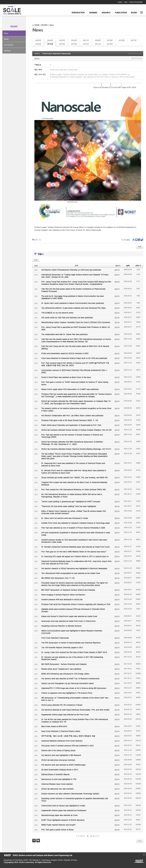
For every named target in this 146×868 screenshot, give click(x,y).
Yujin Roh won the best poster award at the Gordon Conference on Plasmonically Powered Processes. (73, 290)
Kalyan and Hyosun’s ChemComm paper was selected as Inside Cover (69, 616)
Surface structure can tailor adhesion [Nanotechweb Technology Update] (70, 794)
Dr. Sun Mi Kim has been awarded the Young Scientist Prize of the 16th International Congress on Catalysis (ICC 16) (75, 720)
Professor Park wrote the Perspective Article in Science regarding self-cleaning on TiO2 (76, 604)
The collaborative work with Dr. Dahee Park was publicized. (65, 334)
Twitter (134, 241)
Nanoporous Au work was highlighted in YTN (59, 779)
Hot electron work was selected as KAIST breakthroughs (63, 765)
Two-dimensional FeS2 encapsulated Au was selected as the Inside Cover (71, 573)
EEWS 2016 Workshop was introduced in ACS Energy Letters (65, 674)
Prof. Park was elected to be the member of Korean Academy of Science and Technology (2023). (72, 436)
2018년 (122, 40)
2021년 (86, 40)
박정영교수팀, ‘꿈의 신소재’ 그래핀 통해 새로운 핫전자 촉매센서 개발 (68, 736)
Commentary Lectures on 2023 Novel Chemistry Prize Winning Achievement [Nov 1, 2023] (74, 371)
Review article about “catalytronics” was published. (61, 669)
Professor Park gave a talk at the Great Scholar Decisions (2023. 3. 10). (70, 420)
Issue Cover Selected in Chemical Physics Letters (61, 731)
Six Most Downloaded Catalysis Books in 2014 (60, 770)
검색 (34, 841)
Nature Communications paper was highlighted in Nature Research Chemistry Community (72, 632)
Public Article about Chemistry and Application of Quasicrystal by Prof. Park (71, 425)
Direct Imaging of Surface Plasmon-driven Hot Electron (63, 595)
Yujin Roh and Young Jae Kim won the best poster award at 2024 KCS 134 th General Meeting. (75, 347)
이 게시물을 (126, 240)
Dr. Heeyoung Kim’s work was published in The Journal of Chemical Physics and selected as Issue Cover (73, 464)
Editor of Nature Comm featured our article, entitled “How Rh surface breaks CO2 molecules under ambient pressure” (74, 512)
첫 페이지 (81, 836)
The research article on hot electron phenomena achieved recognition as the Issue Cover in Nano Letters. (76, 409)
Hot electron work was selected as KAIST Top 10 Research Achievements (70, 678)
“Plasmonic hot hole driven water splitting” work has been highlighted (69, 506)
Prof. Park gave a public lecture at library (57, 830)
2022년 (74, 40)
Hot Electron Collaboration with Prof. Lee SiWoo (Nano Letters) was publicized (72, 415)
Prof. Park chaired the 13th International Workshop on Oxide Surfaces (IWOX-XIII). (74, 489)
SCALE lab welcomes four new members (57, 789)
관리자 (37, 59)
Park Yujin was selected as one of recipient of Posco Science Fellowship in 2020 (73, 528)
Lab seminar (8, 45)
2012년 (86, 44)
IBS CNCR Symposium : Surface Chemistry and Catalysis (64, 664)
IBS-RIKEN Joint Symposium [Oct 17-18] (58, 578)
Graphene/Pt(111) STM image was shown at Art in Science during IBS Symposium (74, 688)
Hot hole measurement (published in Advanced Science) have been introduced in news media (76, 534)
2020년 (98, 40)
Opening (7, 51)
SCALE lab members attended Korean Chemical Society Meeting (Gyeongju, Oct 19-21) (76, 449)
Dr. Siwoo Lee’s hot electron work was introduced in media (65, 518)
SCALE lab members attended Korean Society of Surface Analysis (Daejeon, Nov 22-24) (76, 430)
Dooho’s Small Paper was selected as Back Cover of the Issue (66, 377)
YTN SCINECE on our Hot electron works (57, 313)
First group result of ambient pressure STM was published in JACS (67, 746)
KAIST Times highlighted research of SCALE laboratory (63, 820)
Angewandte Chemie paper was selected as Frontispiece (64, 810)
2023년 (62, 40)
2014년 (62, 44)
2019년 (110, 40)
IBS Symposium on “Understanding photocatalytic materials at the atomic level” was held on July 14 (75, 699)
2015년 (50, 44)
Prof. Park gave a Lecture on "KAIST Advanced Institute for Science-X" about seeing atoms (75, 383)
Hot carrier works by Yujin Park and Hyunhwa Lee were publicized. (67, 317)
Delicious (142, 241)
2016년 (38, 44)
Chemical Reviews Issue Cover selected (57, 784)
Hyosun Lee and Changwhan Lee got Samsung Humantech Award (67, 683)
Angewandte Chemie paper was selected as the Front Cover (65, 714)
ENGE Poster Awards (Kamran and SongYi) (58, 825)
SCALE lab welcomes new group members (58, 760)
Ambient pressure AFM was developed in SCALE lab (62, 599)
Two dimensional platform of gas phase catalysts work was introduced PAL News (73, 308)
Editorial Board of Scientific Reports (55, 774)
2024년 (50, 40)
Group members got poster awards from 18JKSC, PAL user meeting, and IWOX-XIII (74, 477)
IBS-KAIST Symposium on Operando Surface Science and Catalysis (68, 590)
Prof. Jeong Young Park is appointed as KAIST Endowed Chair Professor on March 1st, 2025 (76, 328)
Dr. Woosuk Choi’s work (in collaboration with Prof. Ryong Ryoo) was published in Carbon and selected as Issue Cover (74, 472)
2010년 (110, 44)
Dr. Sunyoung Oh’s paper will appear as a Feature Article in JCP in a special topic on (75, 556)
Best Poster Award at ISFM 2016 (54, 726)
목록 (140, 247)
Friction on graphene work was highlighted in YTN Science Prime (67, 693)
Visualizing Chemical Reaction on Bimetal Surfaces (61, 626)
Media (6, 39)
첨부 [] (38, 240)
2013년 (74, 44)
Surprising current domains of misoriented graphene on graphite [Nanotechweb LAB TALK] (75, 800)
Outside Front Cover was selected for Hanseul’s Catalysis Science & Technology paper (76, 523)
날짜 (128, 265)
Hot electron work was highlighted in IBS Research (61, 755)
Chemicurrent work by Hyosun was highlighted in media (63, 806)
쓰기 (140, 841)
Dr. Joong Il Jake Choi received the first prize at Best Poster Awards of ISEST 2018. (74, 652)
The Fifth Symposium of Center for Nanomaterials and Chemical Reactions (71, 643)
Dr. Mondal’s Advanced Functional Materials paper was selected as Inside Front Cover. (76, 547)
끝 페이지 (95, 836)
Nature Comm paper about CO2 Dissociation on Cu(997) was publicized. (70, 389)
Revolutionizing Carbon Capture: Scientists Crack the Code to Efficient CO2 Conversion (76, 322)
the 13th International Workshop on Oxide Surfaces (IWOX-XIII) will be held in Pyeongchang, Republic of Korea (72, 495)
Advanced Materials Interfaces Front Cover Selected (62, 741)
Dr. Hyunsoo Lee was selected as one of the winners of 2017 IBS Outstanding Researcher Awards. (72, 658)
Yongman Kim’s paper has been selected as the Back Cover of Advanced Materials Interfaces (74, 483)
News (6, 33)
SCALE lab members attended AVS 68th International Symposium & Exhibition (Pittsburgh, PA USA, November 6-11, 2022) (72, 443)
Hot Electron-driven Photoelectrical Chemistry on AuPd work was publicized (71, 270)
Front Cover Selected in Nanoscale (57, 54)
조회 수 (138, 265)
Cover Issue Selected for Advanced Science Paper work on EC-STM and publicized (74, 358)
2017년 (134, 40)
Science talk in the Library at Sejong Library (58, 750)
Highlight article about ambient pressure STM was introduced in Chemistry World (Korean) (73, 610)
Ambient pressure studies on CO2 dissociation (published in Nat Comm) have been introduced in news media (74, 541)
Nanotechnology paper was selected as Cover (59, 815)
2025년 (38, 40)
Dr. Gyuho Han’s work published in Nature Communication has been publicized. (73, 303)
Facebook (139, 241)
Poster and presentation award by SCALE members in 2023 (65, 353)
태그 (38, 841)
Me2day (136, 241)
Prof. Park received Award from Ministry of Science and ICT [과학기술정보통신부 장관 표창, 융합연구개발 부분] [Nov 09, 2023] (75, 364)
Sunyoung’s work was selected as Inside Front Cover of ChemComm (68, 621)
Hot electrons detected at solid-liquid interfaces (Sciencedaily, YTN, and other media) (75, 710)
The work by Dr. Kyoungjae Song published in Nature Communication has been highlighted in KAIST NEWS (73, 297)
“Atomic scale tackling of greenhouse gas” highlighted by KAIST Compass (71, 501)
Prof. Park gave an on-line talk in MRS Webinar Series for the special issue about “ (74, 552)
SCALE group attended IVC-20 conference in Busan (62, 705)
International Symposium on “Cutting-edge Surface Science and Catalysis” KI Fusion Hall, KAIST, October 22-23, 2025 (75, 276)
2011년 (98, 44)
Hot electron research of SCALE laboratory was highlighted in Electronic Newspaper (74, 568)
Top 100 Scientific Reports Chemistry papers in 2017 (62, 647)
